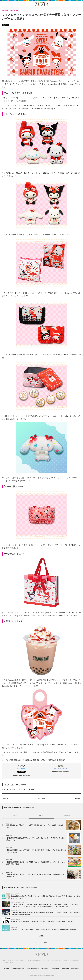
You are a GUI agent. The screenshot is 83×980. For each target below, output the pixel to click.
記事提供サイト (45, 969)
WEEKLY (41, 815)
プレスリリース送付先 (32, 969)
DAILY (15, 815)
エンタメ (5, 789)
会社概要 (7, 969)
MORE (41, 936)
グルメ (13, 789)
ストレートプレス (41, 942)
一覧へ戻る (41, 798)
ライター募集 (65, 969)
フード (19, 789)
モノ (25, 789)
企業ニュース (75, 969)
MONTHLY (68, 815)
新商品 (31, 789)
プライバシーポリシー (18, 969)
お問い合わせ (56, 969)
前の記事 (5, 798)
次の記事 (78, 798)
